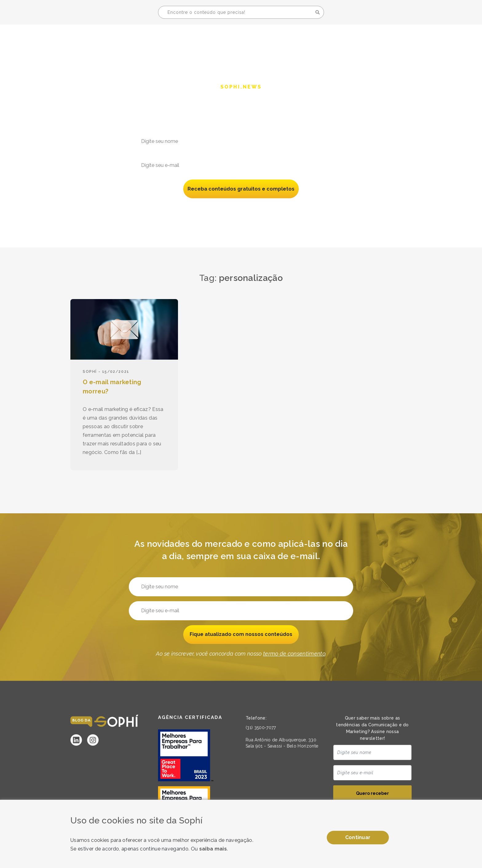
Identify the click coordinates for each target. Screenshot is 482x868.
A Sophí (330, 39)
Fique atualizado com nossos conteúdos (241, 635)
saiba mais (213, 849)
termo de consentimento (294, 208)
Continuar (358, 837)
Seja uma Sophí (377, 39)
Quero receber (372, 794)
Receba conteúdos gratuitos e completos (241, 189)
